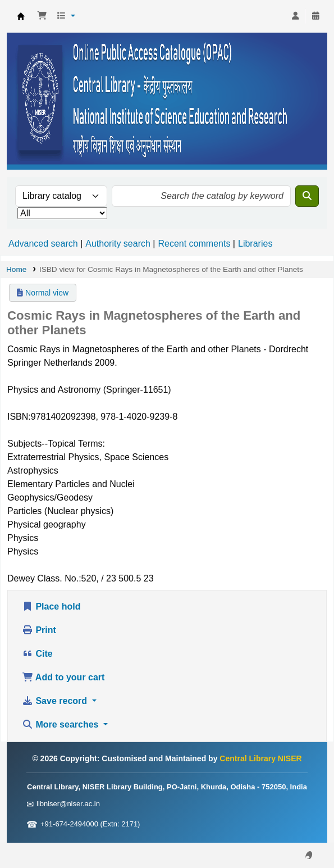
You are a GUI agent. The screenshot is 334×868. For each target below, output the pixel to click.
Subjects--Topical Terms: (56, 444)
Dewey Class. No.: (44, 578)
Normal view (43, 293)
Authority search (118, 244)
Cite (37, 654)
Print (39, 630)
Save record (56, 701)
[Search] (307, 196)
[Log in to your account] (295, 16)
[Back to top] (300, 833)
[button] (42, 16)
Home (16, 269)
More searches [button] (61, 724)
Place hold (51, 606)
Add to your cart (63, 677)
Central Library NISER (21, 16)
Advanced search (43, 244)
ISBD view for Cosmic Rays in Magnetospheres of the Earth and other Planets (171, 269)
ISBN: (19, 417)
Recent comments (194, 244)
